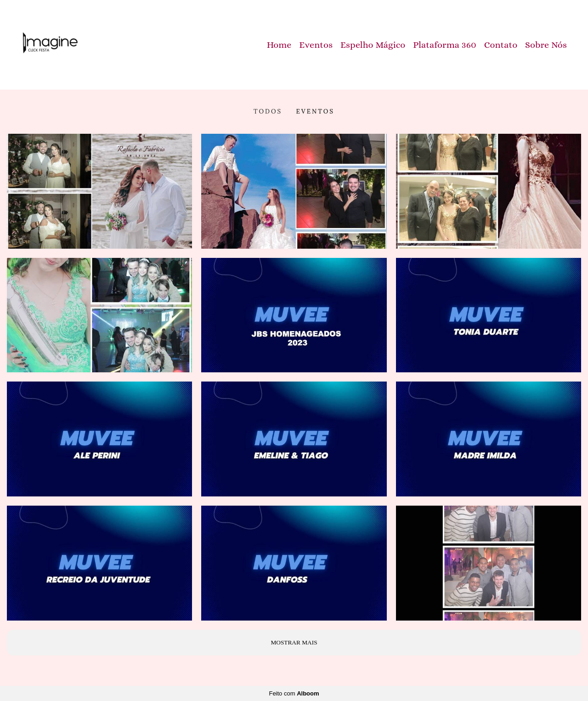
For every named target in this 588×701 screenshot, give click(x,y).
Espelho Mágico (373, 45)
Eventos (316, 45)
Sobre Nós (546, 45)
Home (279, 45)
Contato (501, 45)
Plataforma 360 (445, 45)
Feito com (294, 693)
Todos (268, 111)
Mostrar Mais (294, 642)
